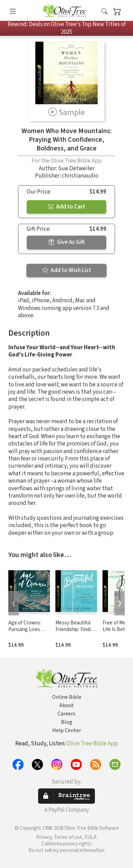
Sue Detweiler (76, 169)
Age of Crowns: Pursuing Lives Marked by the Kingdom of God (25, 633)
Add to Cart (66, 207)
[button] (104, 12)
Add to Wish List (67, 270)
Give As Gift (67, 242)
